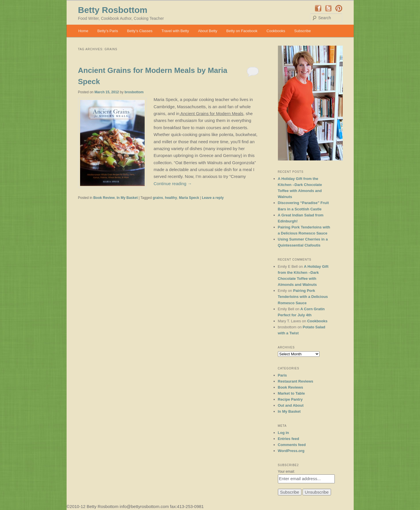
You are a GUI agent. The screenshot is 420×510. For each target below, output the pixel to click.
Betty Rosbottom (113, 10)
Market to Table (291, 393)
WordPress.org (291, 451)
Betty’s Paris (108, 31)
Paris (282, 375)
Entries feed (289, 439)
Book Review (104, 198)
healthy (171, 198)
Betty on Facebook (242, 31)
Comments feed (292, 445)
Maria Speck (189, 198)
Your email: (287, 472)
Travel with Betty (175, 31)
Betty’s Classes (140, 31)
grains (158, 198)
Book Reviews (291, 387)
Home (83, 31)
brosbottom (134, 92)
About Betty (208, 31)
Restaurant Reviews (296, 381)
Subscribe (303, 31)
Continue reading (173, 184)
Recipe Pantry (290, 399)
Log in (283, 433)
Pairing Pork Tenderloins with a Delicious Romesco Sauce (303, 297)
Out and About (291, 405)
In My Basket (127, 198)
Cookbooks (276, 31)
